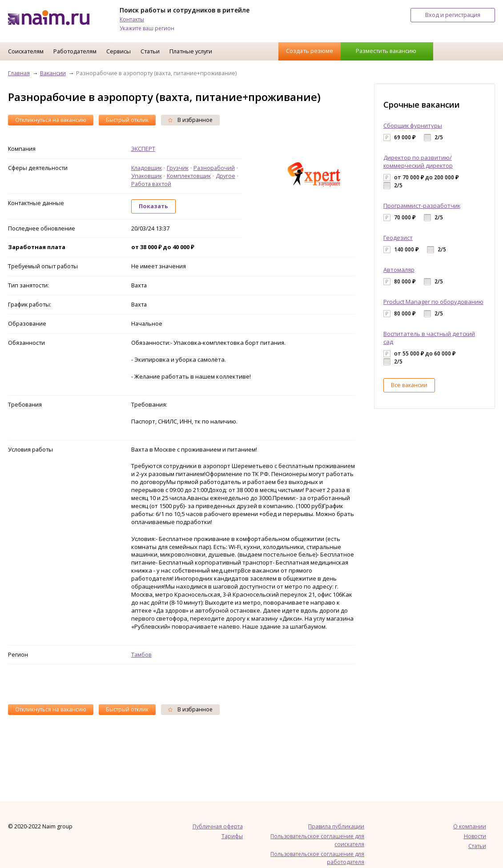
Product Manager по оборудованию (433, 302)
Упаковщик (147, 176)
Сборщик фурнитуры (413, 125)
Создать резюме (310, 51)
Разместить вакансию (386, 51)
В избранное (190, 120)
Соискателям (26, 51)
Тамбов (141, 654)
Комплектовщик (189, 176)
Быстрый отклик (127, 120)
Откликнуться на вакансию (51, 120)
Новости (475, 836)
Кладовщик (147, 168)
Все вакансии (409, 385)
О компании (470, 826)
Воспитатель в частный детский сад (429, 338)
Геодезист (398, 238)
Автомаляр (399, 270)
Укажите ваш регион (147, 28)
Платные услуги (191, 51)
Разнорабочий (214, 168)
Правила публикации (336, 826)
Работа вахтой (151, 184)
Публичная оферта (218, 826)
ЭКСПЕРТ (143, 149)
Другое (225, 176)
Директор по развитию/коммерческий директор (418, 161)
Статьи (150, 51)
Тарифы (232, 836)
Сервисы (119, 51)
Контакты (132, 19)
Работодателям (75, 51)
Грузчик (178, 168)
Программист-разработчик (422, 206)
